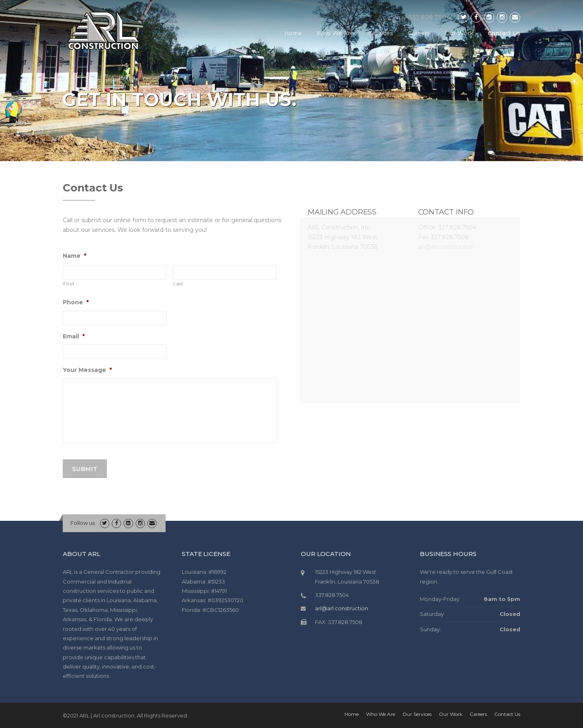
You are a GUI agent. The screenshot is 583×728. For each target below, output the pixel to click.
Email (74, 336)
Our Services (417, 714)
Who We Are (335, 33)
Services (381, 33)
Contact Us (504, 33)
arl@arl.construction (342, 608)
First (69, 284)
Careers (419, 33)
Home (293, 33)
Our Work (459, 33)
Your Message (87, 370)
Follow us (83, 523)
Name (74, 256)
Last (178, 284)
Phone (76, 302)
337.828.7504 (429, 17)
